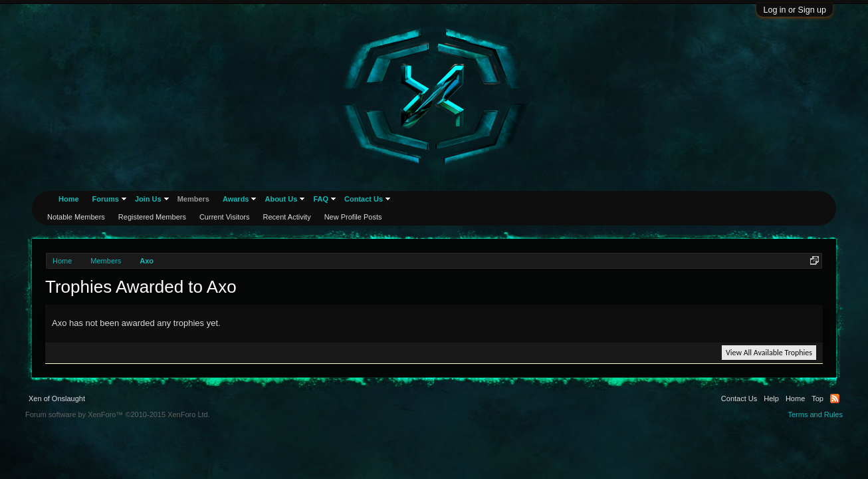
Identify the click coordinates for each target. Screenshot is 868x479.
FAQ (321, 199)
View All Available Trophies (769, 353)
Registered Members (152, 217)
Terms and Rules (815, 414)
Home (69, 199)
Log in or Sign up (795, 10)
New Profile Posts (353, 217)
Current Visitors (225, 217)
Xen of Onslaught (57, 399)
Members (193, 199)
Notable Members (76, 217)
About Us (281, 199)
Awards (236, 199)
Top (817, 399)
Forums (106, 199)
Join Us (148, 199)
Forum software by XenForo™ (118, 414)
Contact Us (364, 199)
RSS (835, 399)
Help (771, 399)
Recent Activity (287, 217)
